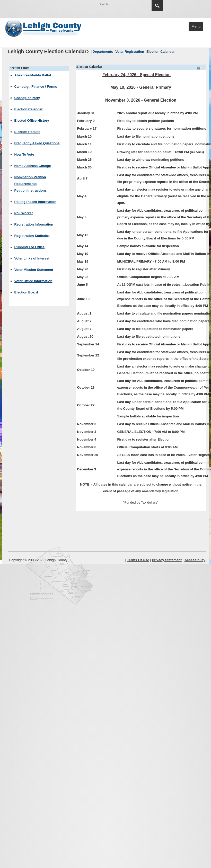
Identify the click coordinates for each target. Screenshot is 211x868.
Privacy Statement (167, 560)
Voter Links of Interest (32, 258)
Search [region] (157, 6)
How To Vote (24, 154)
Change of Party (27, 98)
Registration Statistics (32, 236)
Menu (196, 26)
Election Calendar (29, 109)
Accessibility (195, 560)
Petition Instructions (31, 190)
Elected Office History (32, 120)
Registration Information (34, 224)
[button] (137, 4)
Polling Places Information (35, 202)
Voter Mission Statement (34, 270)
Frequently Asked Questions (37, 143)
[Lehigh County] (44, 28)
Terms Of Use (138, 560)
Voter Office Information (33, 281)
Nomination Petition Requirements (30, 180)
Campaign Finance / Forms (36, 87)
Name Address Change (33, 166)
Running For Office (30, 247)
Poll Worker (24, 213)
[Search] (119, 4)
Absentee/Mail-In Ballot (33, 75)
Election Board (26, 292)
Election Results (27, 132)
